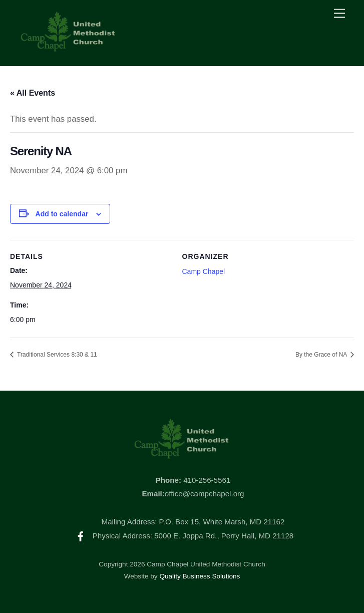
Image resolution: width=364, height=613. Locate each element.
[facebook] (81, 536)
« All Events (33, 93)
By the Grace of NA (322, 355)
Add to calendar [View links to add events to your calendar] (62, 214)
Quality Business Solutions (200, 576)
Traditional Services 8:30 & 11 (56, 355)
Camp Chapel (204, 271)
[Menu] (339, 14)
